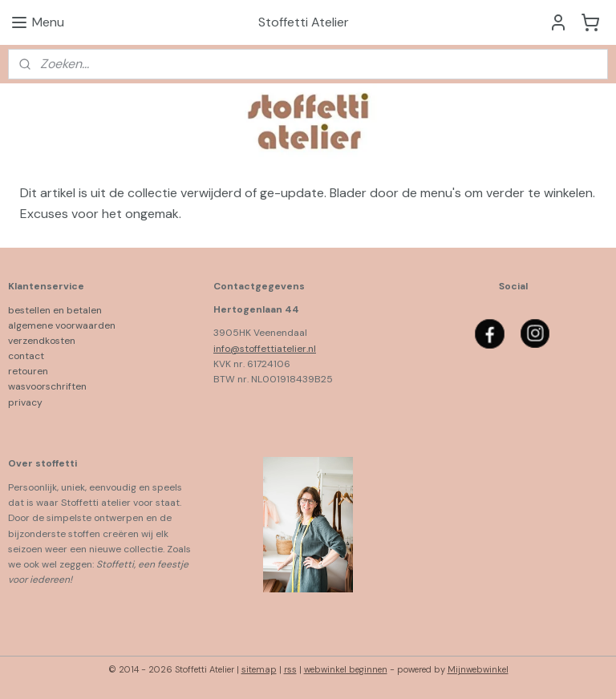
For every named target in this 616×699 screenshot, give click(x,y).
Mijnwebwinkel (478, 669)
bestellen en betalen (59, 310)
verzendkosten (42, 341)
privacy (25, 402)
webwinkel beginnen (346, 669)
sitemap (259, 669)
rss (290, 669)
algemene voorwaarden (62, 325)
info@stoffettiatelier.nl (265, 349)
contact (26, 356)
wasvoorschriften (47, 386)
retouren (28, 371)
